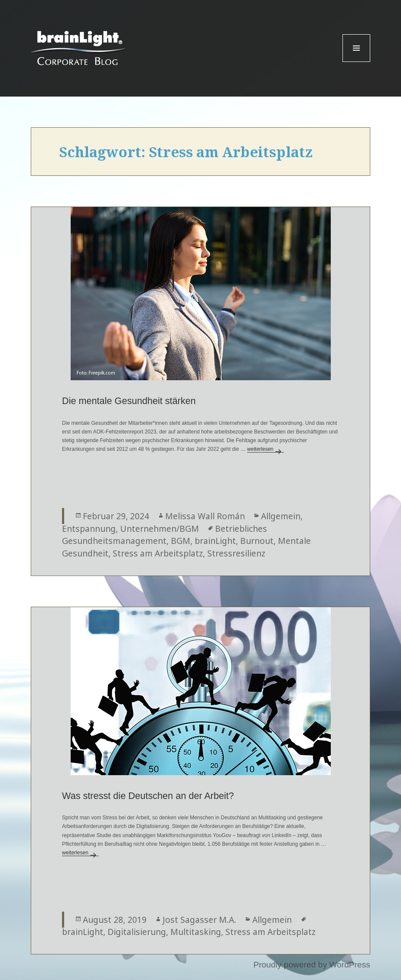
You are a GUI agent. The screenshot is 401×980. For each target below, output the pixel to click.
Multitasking (196, 932)
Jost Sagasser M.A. (199, 920)
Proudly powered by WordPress (311, 965)
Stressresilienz (236, 553)
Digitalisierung (137, 932)
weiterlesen (266, 449)
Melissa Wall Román (205, 516)
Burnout (257, 541)
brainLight (215, 541)
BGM (181, 541)
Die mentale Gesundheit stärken (129, 401)
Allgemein (281, 516)
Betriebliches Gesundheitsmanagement (165, 535)
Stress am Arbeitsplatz (158, 553)
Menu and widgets (357, 62)
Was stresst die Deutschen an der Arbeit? (148, 796)
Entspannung (89, 529)
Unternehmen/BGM (160, 529)
